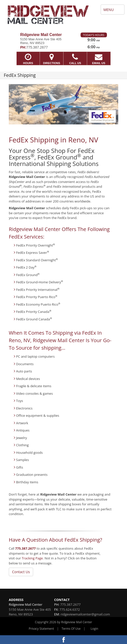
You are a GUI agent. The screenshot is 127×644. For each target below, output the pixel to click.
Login (94, 629)
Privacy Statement (42, 629)
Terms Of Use (71, 629)
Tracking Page (32, 558)
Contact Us (21, 572)
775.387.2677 (25, 548)
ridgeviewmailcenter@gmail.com (85, 614)
